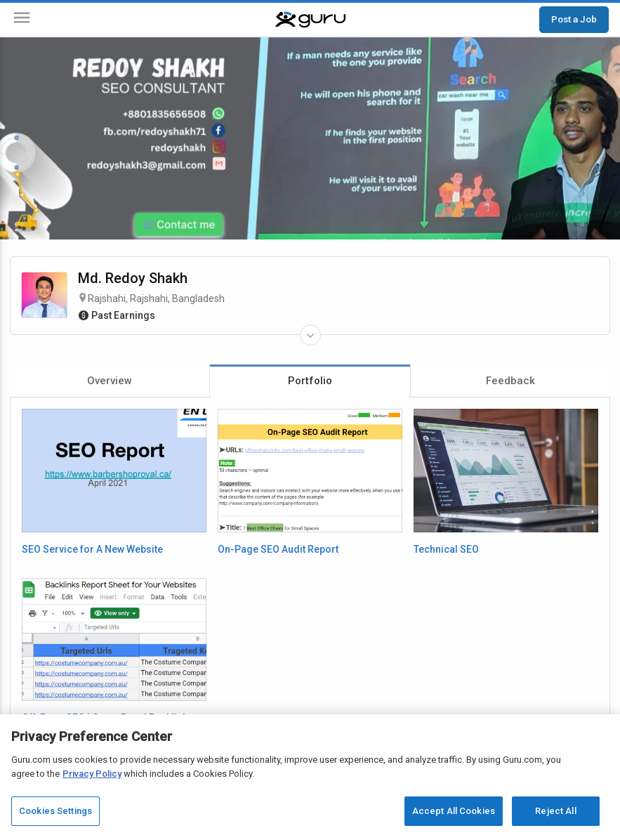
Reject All (555, 811)
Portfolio (310, 381)
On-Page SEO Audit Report (278, 549)
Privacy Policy (92, 774)
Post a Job (574, 19)
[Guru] (310, 20)
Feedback (510, 381)
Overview (110, 381)
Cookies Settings (55, 811)
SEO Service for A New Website (92, 549)
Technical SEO (446, 549)
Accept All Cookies (454, 811)
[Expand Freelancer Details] (310, 335)
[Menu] (22, 20)
